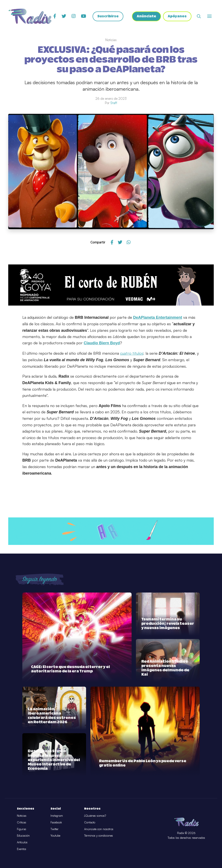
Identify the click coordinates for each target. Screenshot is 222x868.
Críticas (22, 822)
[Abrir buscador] (199, 16)
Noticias (22, 816)
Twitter (55, 829)
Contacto (90, 822)
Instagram (57, 816)
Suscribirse (108, 16)
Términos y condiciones (99, 836)
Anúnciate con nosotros (99, 829)
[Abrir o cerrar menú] (209, 16)
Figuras (22, 829)
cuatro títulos (132, 353)
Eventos (22, 849)
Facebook (56, 822)
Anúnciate (146, 16)
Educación (23, 836)
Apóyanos (177, 16)
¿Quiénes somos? (95, 816)
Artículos (22, 842)
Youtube (55, 836)
